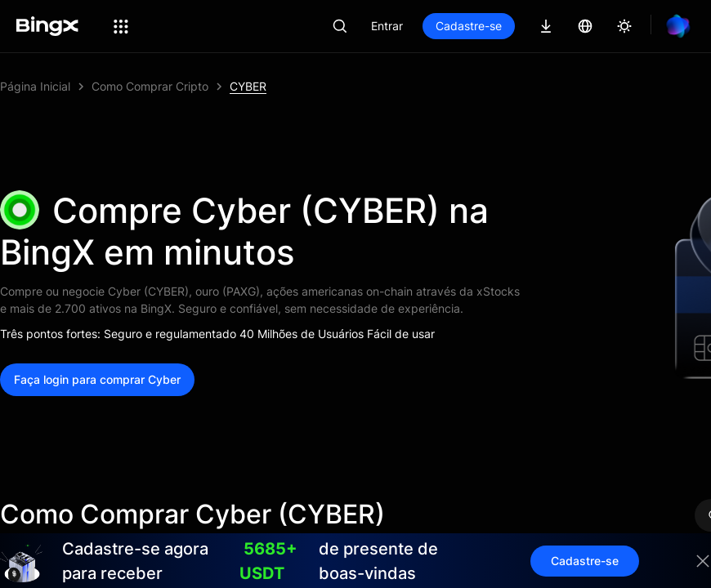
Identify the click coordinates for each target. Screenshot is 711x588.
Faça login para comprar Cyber (97, 379)
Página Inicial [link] (35, 86)
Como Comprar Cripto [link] (150, 86)
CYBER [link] (248, 86)
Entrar (387, 26)
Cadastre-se (469, 26)
